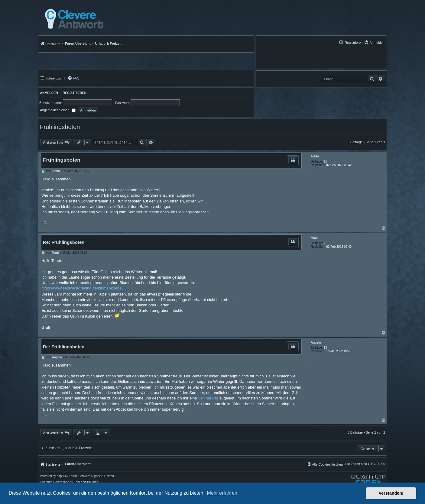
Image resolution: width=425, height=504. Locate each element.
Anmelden (48, 93)
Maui (314, 238)
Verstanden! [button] (391, 493)
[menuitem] (374, 42)
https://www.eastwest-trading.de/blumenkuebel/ (83, 288)
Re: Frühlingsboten (64, 242)
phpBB (61, 476)
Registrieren (75, 93)
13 (325, 348)
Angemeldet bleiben (58, 110)
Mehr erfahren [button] (222, 493)
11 (325, 162)
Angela (316, 342)
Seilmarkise (208, 398)
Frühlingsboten (60, 127)
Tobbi (315, 156)
